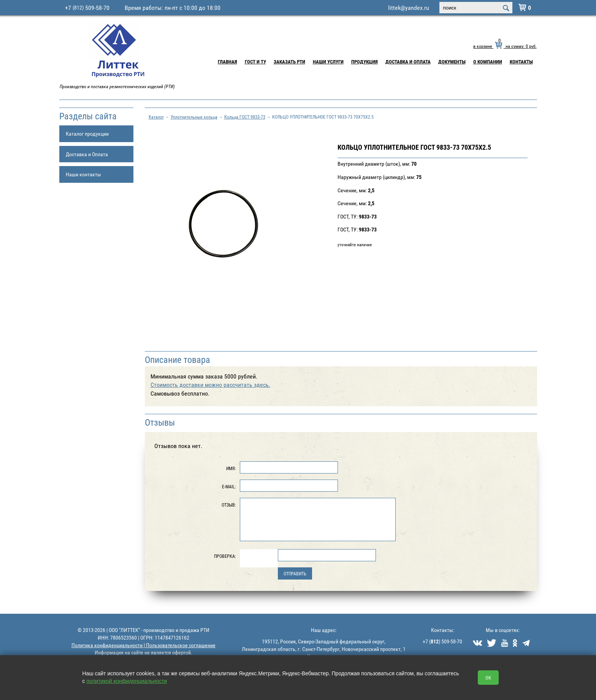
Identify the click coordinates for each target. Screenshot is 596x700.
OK (488, 678)
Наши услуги (328, 62)
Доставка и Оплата (408, 62)
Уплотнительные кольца (194, 117)
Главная (227, 62)
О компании (488, 62)
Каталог (156, 117)
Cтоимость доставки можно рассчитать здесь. (210, 385)
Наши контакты (83, 174)
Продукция (365, 62)
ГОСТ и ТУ (255, 62)
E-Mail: (229, 486)
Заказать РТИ (289, 62)
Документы (452, 62)
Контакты (521, 62)
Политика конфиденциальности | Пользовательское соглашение (143, 645)
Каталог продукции (87, 134)
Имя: (231, 468)
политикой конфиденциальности (127, 681)
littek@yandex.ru (409, 8)
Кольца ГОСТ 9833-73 (245, 117)
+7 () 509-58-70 (442, 641)
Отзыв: (229, 505)
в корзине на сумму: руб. (505, 46)
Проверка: (225, 556)
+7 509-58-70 (87, 8)
